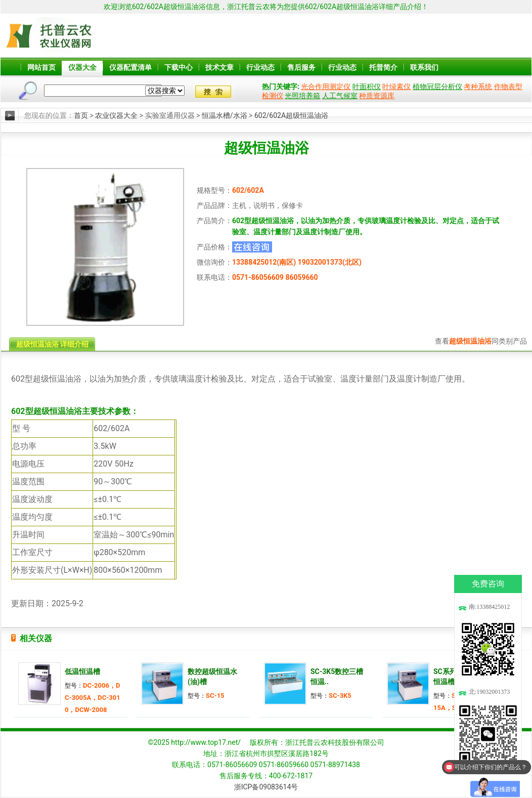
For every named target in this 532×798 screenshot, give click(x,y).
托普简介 (383, 67)
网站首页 (41, 67)
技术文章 (219, 67)
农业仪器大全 (116, 115)
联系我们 (424, 67)
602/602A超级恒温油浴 (291, 115)
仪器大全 (82, 67)
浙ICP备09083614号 (266, 787)
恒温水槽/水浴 (225, 115)
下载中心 (179, 67)
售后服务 (301, 67)
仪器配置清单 (130, 67)
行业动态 (260, 67)
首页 (81, 115)
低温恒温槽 (82, 671)
